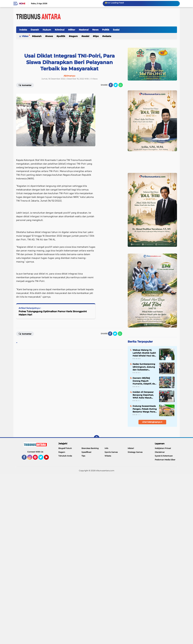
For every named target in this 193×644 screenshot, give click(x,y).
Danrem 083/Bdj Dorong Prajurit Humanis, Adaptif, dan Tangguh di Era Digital (144, 381)
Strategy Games (135, 452)
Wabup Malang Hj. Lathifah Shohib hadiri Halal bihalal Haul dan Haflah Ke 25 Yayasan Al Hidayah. (144, 353)
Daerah (35, 30)
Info (106, 448)
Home (22, 4)
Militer (72, 30)
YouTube (49, 459)
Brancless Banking (90, 448)
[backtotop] (97, 438)
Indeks (23, 30)
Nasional (84, 30)
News (95, 30)
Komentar (25, 85)
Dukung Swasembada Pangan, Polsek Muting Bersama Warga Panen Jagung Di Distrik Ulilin (145, 409)
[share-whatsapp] (121, 85)
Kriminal (60, 30)
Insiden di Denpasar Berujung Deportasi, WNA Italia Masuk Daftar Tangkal (143, 395)
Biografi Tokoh (65, 448)
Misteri (131, 448)
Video (25, 36)
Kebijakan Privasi (163, 448)
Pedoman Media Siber (165, 460)
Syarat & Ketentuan (164, 456)
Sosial (116, 30)
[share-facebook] (111, 85)
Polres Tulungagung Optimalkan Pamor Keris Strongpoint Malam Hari (53, 313)
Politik (106, 30)
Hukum (47, 30)
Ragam (74, 36)
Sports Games (111, 452)
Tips (96, 36)
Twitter (42, 459)
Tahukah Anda (65, 456)
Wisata (108, 36)
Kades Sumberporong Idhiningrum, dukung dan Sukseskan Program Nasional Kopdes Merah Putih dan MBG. (144, 367)
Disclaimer (160, 452)
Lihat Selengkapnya (152, 422)
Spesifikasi (86, 452)
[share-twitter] (116, 85)
